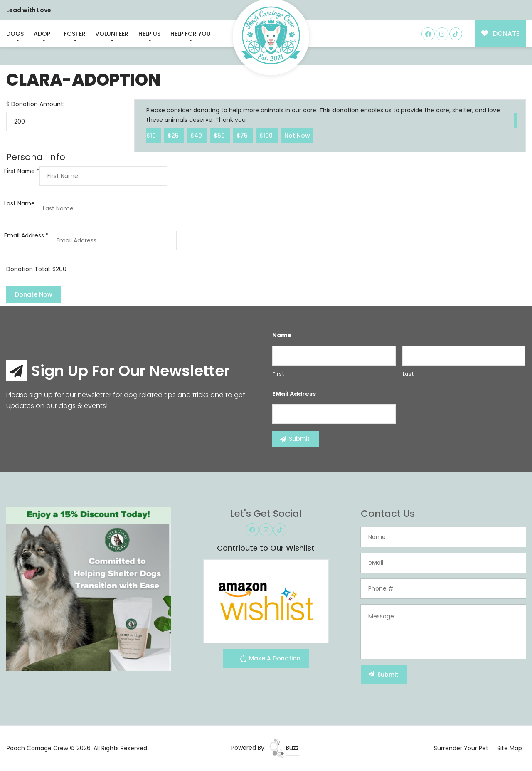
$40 (197, 135)
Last (408, 374)
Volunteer (112, 34)
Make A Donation (270, 660)
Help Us (149, 34)
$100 (267, 135)
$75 (243, 135)
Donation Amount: (38, 104)
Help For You (191, 34)
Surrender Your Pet (461, 748)
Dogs (15, 34)
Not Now (297, 135)
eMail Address (294, 394)
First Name (22, 171)
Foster (75, 34)
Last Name (20, 203)
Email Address (26, 235)
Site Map (510, 748)
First (278, 374)
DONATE (501, 33)
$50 (220, 135)
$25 (174, 135)
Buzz (284, 748)
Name (282, 335)
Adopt (44, 34)
